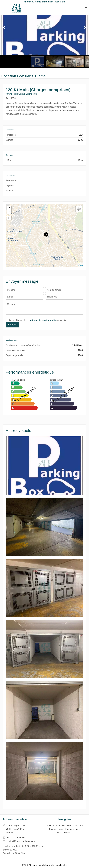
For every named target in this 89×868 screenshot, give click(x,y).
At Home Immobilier (16, 819)
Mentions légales (59, 865)
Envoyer (12, 325)
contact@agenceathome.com (21, 841)
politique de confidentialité (43, 320)
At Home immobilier (16, 8)
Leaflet (80, 265)
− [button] (9, 212)
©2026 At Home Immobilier (35, 865)
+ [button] (9, 208)
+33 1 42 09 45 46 (16, 838)
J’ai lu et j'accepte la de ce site (38, 320)
